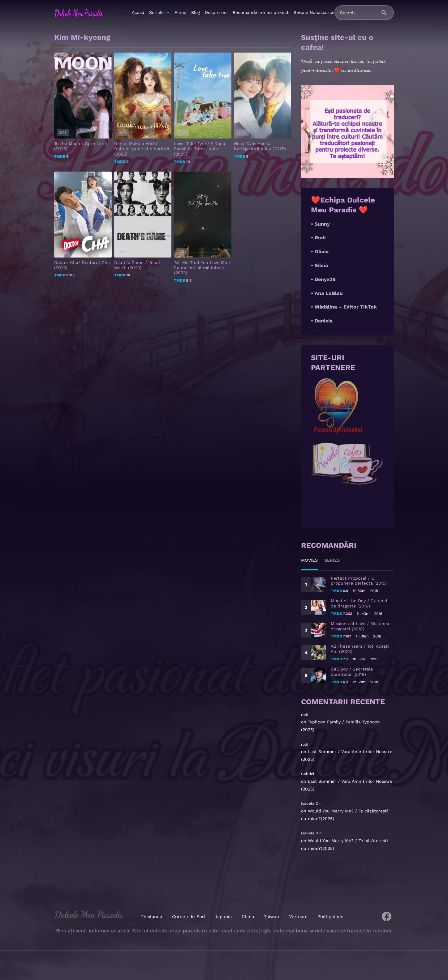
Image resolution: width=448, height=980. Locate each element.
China (248, 917)
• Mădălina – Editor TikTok (344, 307)
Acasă (138, 12)
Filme (180, 12)
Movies (310, 560)
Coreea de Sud (189, 917)
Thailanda (153, 917)
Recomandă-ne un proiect (261, 12)
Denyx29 (325, 279)
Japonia (223, 917)
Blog (196, 12)
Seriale (156, 12)
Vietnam (297, 917)
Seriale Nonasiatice (314, 12)
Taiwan (271, 917)
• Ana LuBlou (327, 293)
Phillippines (329, 917)
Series (335, 560)
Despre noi (216, 12)
